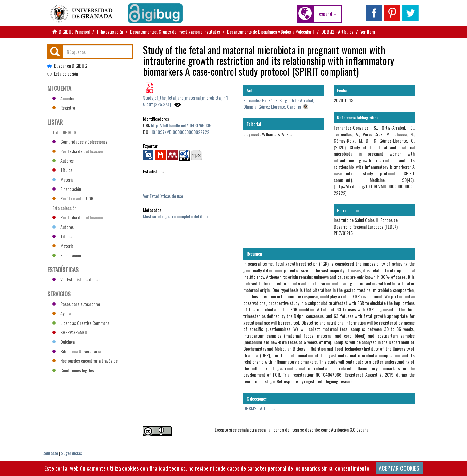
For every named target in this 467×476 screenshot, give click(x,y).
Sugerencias (72, 453)
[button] (328, 14)
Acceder (63, 98)
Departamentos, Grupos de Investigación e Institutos (175, 32)
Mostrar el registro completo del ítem (175, 216)
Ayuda (61, 313)
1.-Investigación (110, 32)
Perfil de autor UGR (73, 198)
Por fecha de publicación (77, 151)
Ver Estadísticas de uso (163, 196)
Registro (64, 108)
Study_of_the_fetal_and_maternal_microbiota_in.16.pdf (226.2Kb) (185, 101)
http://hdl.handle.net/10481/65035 (181, 125)
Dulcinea (64, 342)
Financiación (67, 189)
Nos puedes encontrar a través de (85, 361)
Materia (63, 179)
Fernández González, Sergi (266, 100)
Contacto (50, 453)
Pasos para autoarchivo (76, 304)
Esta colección (63, 74)
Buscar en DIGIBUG (67, 66)
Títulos (62, 170)
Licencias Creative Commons (81, 323)
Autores (63, 160)
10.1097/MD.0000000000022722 (180, 132)
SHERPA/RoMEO (70, 332)
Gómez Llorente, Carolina (280, 107)
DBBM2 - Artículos (337, 32)
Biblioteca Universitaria (76, 351)
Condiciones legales (73, 370)
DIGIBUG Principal (74, 32)
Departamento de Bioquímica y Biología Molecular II (271, 32)
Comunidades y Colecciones (80, 142)
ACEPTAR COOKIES (399, 468)
